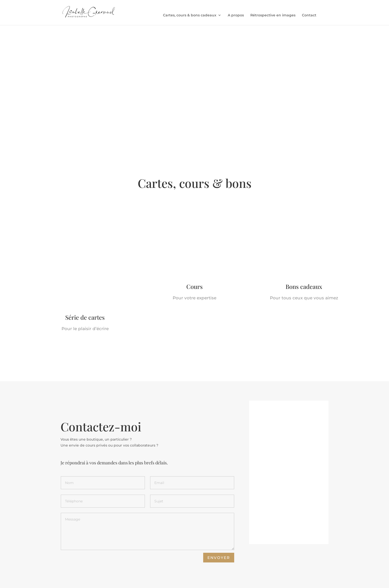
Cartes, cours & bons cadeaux (190, 15)
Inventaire (89, 581)
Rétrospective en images (273, 15)
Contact (309, 15)
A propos (236, 15)
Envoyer (219, 527)
